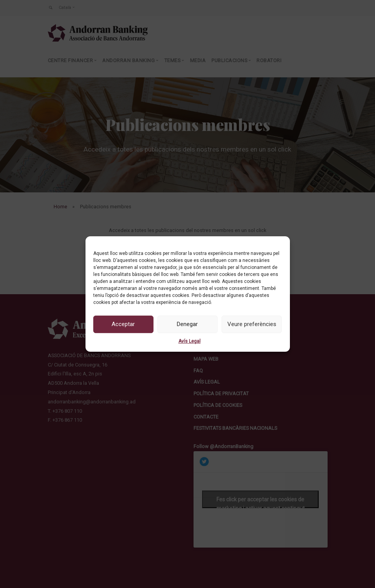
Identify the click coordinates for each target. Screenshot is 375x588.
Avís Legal (189, 341)
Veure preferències (252, 324)
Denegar (187, 324)
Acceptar (123, 324)
